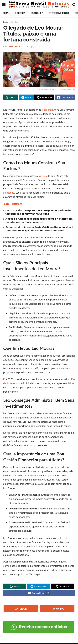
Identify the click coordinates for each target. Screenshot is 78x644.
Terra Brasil (14, 47)
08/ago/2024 (33, 47)
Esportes (14, 22)
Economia (37, 13)
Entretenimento (59, 13)
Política (20, 13)
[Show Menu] (4, 5)
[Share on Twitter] (44, 98)
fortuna (43, 176)
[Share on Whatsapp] (11, 98)
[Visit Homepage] (39, 5)
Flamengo (47, 110)
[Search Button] (74, 5)
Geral (6, 13)
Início (5, 22)
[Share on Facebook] (65, 98)
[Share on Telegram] (26, 98)
